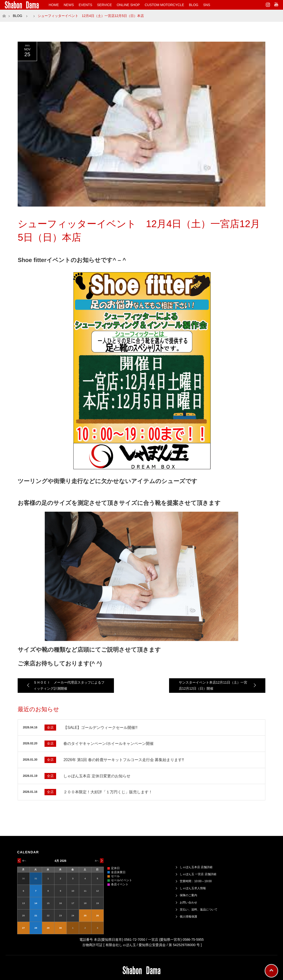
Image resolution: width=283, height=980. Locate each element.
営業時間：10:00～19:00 (196, 881)
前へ (24, 861)
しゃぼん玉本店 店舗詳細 (196, 867)
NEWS (69, 5)
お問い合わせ (188, 903)
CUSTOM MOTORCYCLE (164, 5)
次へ (97, 861)
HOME (54, 5)
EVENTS (85, 5)
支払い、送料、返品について (199, 910)
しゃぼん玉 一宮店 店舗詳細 (198, 874)
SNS (207, 5)
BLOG (194, 5)
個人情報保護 (188, 917)
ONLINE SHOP (128, 5)
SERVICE (104, 5)
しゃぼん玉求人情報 (193, 888)
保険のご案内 (188, 895)
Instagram (267, 4)
